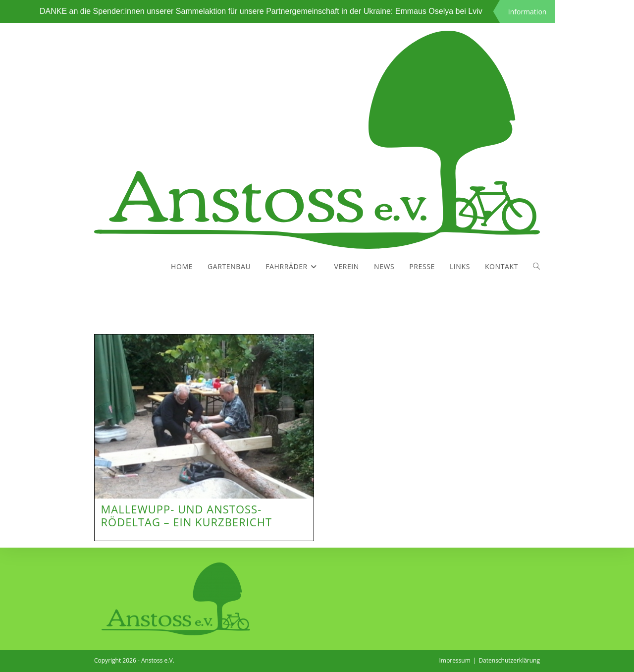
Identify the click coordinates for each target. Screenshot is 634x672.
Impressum (454, 660)
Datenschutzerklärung (509, 660)
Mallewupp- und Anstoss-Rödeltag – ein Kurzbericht (187, 515)
